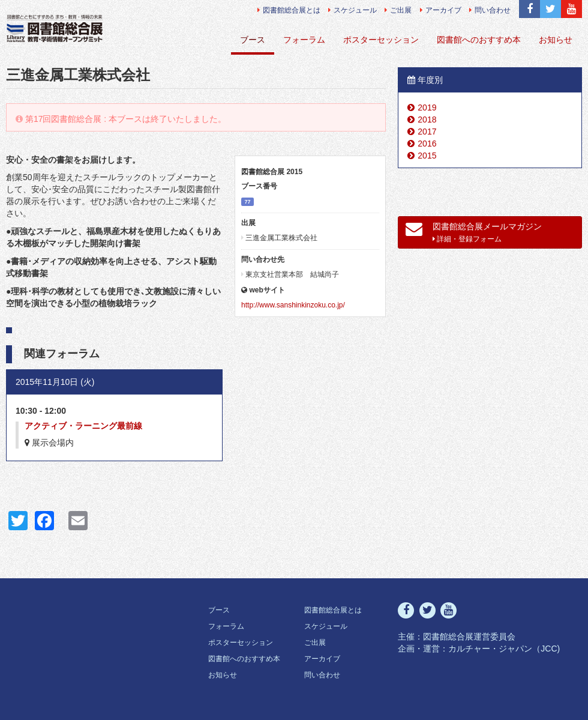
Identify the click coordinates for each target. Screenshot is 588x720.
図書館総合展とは (289, 10)
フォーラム (304, 40)
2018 (427, 119)
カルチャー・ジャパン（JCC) (504, 649)
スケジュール (352, 10)
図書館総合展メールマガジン (474, 232)
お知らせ (556, 40)
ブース (253, 40)
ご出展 (398, 10)
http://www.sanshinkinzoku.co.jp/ (293, 305)
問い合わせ (490, 10)
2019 (427, 107)
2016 (427, 144)
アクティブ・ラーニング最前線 (83, 426)
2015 (427, 156)
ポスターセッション (381, 40)
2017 (427, 132)
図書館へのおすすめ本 (479, 40)
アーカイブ (441, 10)
